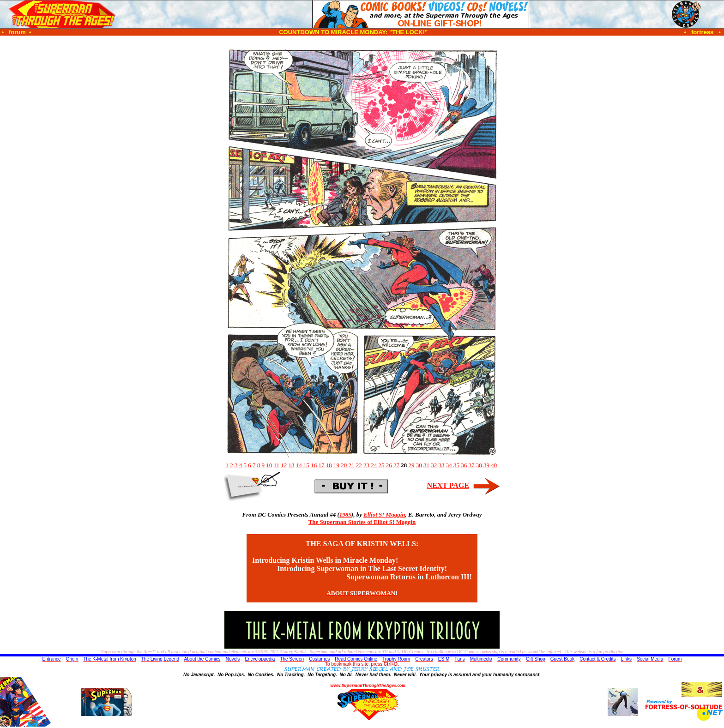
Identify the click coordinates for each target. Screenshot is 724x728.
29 (412, 465)
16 (314, 465)
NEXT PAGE (448, 485)
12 (284, 465)
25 (382, 465)
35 (456, 465)
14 (299, 465)
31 (426, 465)
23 (366, 465)
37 (472, 465)
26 (389, 465)
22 (359, 465)
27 (396, 465)
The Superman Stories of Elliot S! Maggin (362, 522)
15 (306, 465)
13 (292, 465)
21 (352, 465)
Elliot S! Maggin (384, 514)
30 (419, 465)
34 (449, 465)
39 (486, 465)
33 (442, 465)
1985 (345, 514)
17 (322, 465)
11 (276, 465)
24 (374, 465)
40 (494, 465)
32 (434, 465)
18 (329, 465)
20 (344, 465)
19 (336, 465)
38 (479, 465)
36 (464, 465)
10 (269, 465)
